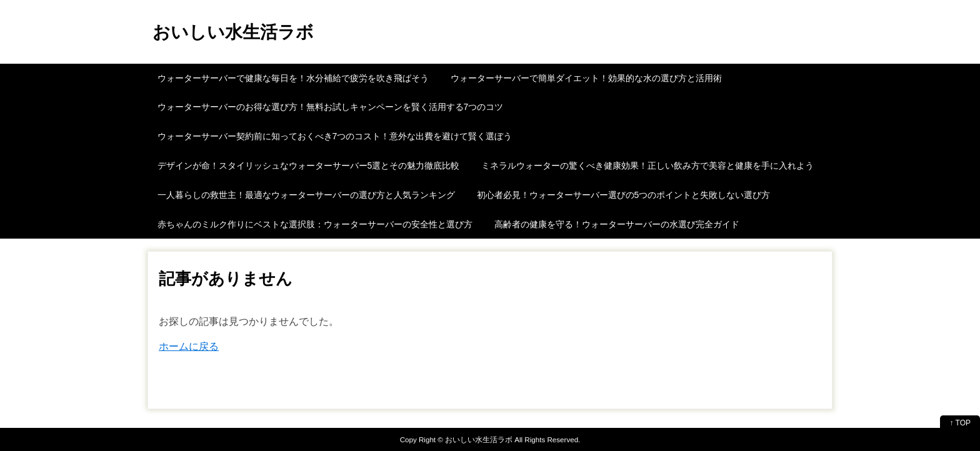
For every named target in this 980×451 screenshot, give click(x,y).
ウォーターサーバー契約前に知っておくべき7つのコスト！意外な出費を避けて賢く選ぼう (335, 136)
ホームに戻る (189, 346)
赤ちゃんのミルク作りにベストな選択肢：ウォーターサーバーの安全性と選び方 (315, 224)
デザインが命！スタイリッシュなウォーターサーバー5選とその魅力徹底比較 (309, 166)
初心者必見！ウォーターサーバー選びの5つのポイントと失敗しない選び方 (624, 195)
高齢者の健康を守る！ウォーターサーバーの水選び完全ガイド (617, 224)
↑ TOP (960, 423)
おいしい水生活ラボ (233, 32)
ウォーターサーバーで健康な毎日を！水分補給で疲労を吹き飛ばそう (293, 78)
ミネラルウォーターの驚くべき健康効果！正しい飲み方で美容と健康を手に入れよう (647, 166)
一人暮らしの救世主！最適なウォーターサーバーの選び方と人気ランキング (306, 195)
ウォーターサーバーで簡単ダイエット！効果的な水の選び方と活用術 (586, 78)
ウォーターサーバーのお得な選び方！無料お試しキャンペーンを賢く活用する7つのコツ (331, 107)
